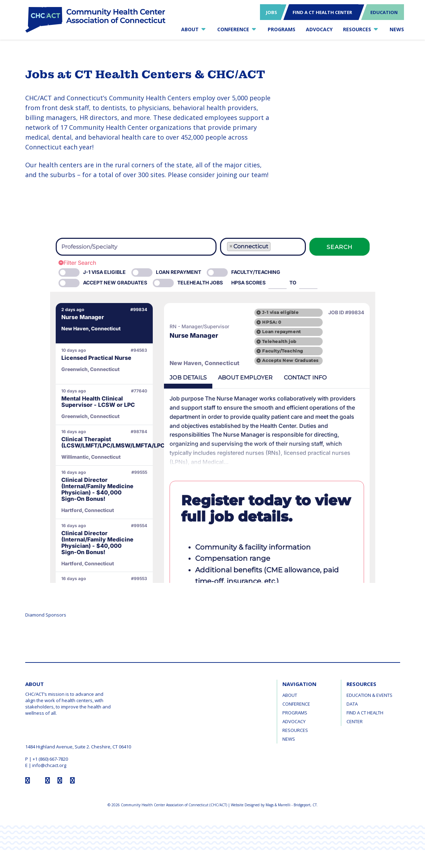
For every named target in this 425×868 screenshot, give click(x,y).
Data (352, 704)
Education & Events (369, 695)
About (290, 695)
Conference (296, 704)
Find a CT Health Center (365, 717)
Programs (295, 713)
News (289, 739)
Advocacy (294, 721)
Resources (295, 730)
